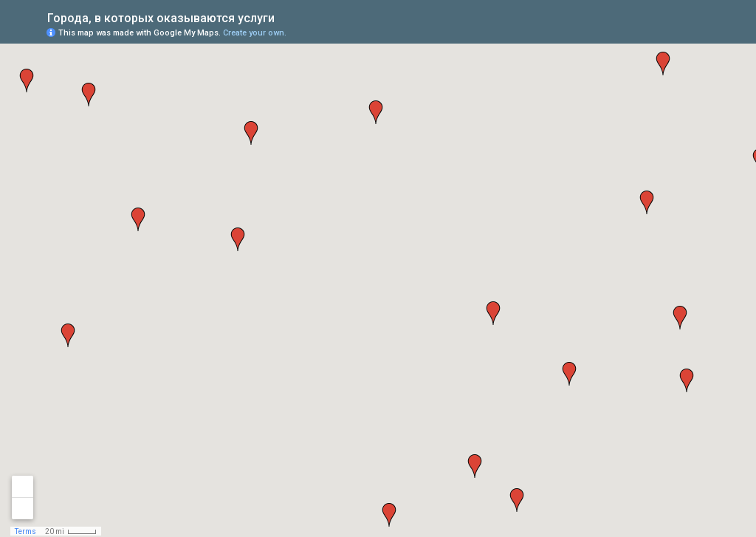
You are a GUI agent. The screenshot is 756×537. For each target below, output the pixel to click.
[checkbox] (286, 17)
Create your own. (255, 33)
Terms (25, 531)
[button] (376, 112)
